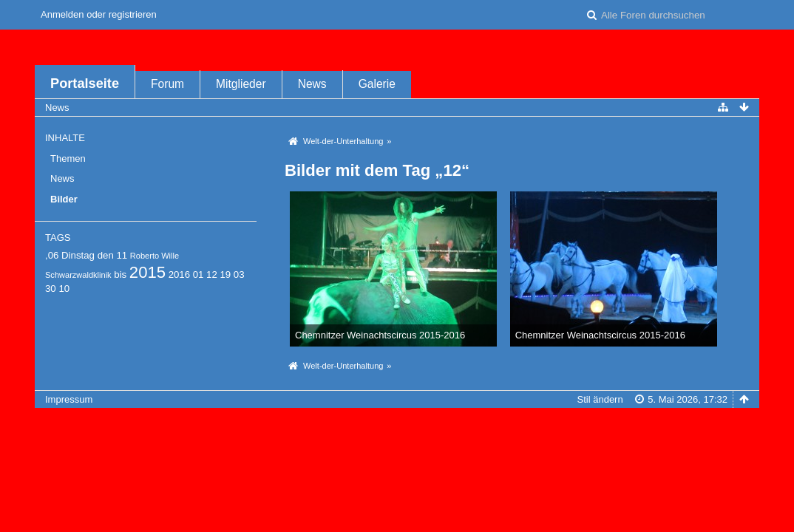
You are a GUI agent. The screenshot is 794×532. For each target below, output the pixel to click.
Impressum (69, 399)
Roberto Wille (155, 256)
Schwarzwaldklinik (78, 275)
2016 (179, 274)
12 (212, 274)
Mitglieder (241, 84)
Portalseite (85, 83)
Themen (68, 158)
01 (198, 274)
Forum (167, 84)
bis (120, 274)
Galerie (377, 84)
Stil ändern (600, 399)
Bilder (64, 199)
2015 (147, 272)
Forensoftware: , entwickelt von (397, 424)
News (312, 84)
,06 (52, 255)
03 (239, 274)
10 (64, 289)
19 (225, 274)
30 (51, 289)
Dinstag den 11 (94, 255)
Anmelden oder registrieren (99, 14)
